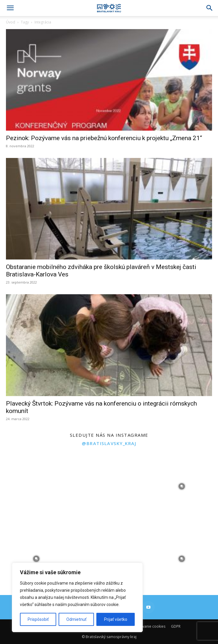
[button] (10, 8)
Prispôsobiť (38, 619)
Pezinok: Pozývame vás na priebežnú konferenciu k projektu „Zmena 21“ (104, 138)
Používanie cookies (149, 626)
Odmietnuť (76, 619)
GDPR (176, 626)
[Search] (210, 8)
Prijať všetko (116, 619)
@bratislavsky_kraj (109, 443)
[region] (77, 597)
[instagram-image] (36, 486)
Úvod (11, 22)
